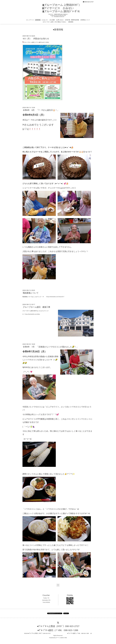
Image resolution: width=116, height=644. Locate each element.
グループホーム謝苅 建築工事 (37, 307)
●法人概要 (52, 20)
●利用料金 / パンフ (85, 20)
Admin (62, 638)
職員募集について (31, 293)
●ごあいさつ (45, 20)
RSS (66, 638)
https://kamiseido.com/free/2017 (55, 297)
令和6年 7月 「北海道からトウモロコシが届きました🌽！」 (51, 347)
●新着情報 (38, 20)
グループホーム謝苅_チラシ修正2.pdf (34, 42)
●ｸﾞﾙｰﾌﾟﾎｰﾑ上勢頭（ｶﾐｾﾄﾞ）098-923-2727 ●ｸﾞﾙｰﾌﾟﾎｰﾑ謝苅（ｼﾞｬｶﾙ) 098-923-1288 (59, 633)
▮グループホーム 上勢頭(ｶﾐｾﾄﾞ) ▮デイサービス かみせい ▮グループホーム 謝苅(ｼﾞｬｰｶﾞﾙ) (59, 8)
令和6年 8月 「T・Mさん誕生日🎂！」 (41, 110)
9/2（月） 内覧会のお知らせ (36, 39)
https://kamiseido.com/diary (32, 314)
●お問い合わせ (60, 20)
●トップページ (30, 20)
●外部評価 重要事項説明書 (72, 20)
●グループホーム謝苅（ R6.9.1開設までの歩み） (55, 22)
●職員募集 (71, 22)
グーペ (58, 638)
